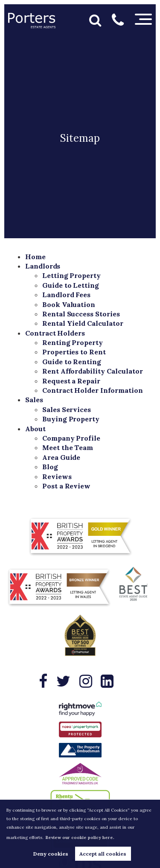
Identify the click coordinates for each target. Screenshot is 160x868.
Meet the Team (68, 447)
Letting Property (71, 275)
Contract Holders (55, 333)
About (35, 429)
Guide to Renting (72, 362)
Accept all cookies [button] (103, 854)
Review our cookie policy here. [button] (80, 837)
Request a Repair (71, 381)
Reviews (57, 476)
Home (35, 257)
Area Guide (61, 457)
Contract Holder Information (93, 390)
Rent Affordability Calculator (93, 371)
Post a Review (66, 486)
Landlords (43, 266)
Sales (34, 400)
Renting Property (73, 342)
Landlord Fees (66, 295)
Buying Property (71, 419)
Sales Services (67, 409)
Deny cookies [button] (51, 854)
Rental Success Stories (81, 314)
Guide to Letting (71, 285)
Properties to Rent (74, 352)
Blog (50, 467)
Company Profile (71, 438)
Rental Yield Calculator (83, 323)
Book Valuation (69, 304)
